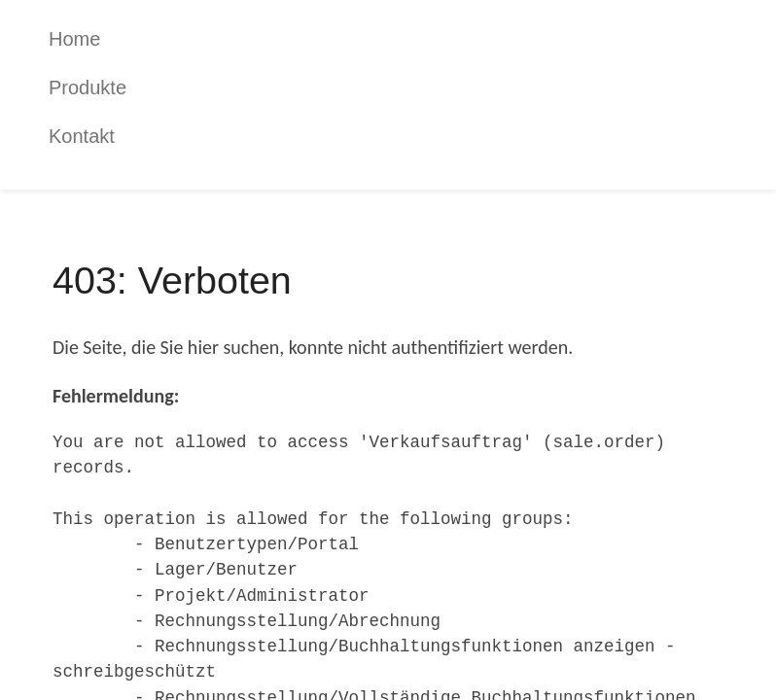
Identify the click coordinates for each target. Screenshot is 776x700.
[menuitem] (403, 39)
